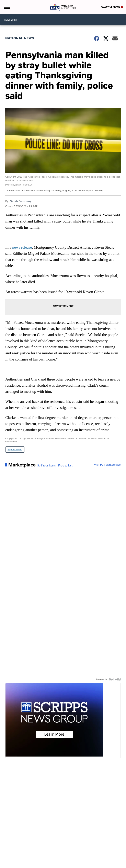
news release (22, 247)
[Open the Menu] (7, 7)
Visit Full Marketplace (107, 465)
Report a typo (15, 450)
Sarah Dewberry (21, 201)
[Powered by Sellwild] (115, 679)
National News (20, 38)
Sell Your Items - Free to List (55, 466)
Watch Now (112, 7)
